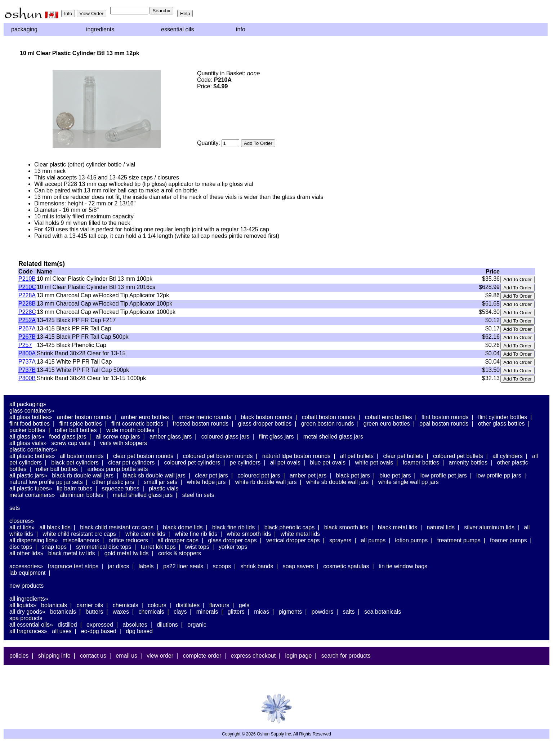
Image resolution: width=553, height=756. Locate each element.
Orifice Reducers (128, 540)
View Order (160, 656)
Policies (19, 656)
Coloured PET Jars (259, 475)
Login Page (299, 656)
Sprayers (340, 540)
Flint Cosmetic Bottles (137, 424)
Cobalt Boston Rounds (329, 417)
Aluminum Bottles (82, 495)
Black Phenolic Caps (290, 527)
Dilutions (167, 625)
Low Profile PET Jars (444, 475)
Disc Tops (21, 547)
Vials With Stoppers (123, 443)
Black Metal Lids (398, 527)
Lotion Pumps (412, 540)
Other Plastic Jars (113, 482)
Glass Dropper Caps (232, 540)
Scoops (222, 566)
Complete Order (202, 656)
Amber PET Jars (308, 475)
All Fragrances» (28, 631)
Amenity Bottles (468, 463)
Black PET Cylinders (75, 463)
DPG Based (139, 631)
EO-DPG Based (99, 631)
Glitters (236, 612)
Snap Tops (54, 547)
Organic (197, 625)
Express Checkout (253, 656)
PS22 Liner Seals (183, 566)
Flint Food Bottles (30, 424)
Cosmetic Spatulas (346, 566)
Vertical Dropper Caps (293, 540)
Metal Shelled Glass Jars (333, 437)
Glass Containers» (32, 411)
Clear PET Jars (211, 475)
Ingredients (100, 29)
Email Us (126, 656)
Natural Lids (441, 527)
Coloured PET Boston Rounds (218, 456)
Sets (15, 508)
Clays (180, 612)
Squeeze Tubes (121, 488)
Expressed (100, 625)
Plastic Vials (164, 488)
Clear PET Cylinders (131, 463)
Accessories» (26, 566)
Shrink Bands (257, 566)
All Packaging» (28, 404)
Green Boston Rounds (328, 424)
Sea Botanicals (383, 612)
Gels (244, 605)
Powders (322, 612)
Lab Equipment (28, 573)
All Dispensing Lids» (34, 540)
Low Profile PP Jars (499, 475)
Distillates (188, 605)
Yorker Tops (233, 547)
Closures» (22, 521)
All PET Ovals (285, 463)
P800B (27, 378)
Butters (94, 612)
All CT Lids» (22, 527)
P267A (27, 328)
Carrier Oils (90, 605)
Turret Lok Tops (158, 547)
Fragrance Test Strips (73, 566)
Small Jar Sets (160, 482)
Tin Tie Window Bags (403, 566)
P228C (27, 312)
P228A (27, 295)
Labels (146, 566)
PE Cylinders (245, 463)
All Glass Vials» (28, 443)
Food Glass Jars (68, 437)
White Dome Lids (145, 534)
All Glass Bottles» (31, 417)
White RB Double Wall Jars (266, 482)
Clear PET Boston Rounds (143, 456)
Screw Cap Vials (71, 443)
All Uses (62, 631)
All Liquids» (23, 605)
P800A (27, 353)
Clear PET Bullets (403, 456)
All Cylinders (508, 456)
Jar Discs (119, 566)
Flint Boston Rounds (445, 417)
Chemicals (126, 605)
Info (241, 29)
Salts (349, 612)
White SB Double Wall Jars (337, 482)
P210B (27, 279)
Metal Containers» (32, 495)
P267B (27, 337)
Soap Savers (298, 566)
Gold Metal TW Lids (127, 553)
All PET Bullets (357, 456)
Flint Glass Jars (276, 437)
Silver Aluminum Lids (489, 527)
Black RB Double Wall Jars (83, 475)
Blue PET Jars (395, 475)
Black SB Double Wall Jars (154, 475)
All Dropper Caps (178, 540)
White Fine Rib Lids (196, 534)
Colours (157, 605)
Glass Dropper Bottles (265, 424)
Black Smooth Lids (346, 527)
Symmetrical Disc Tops (104, 547)
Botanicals (54, 605)
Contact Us (93, 656)
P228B (27, 304)
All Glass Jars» (27, 437)
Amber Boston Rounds (84, 417)
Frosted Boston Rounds (201, 424)
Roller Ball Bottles (76, 430)
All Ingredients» (29, 599)
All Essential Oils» (31, 625)
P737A (27, 362)
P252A (27, 320)
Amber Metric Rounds (205, 417)
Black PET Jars (353, 475)
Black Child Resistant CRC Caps (117, 527)
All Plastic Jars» (28, 475)
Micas (262, 612)
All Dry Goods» (27, 612)
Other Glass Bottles (501, 424)
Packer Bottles (27, 430)
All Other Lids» (26, 553)
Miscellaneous (81, 540)
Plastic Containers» (33, 450)
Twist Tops (197, 547)
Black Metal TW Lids (72, 553)
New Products (26, 586)
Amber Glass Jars (171, 437)
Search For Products (346, 656)
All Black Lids (55, 527)
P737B (27, 370)
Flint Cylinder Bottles (503, 417)
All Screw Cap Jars (118, 437)
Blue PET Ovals (328, 463)
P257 (25, 345)
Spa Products (26, 618)
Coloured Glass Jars (225, 437)
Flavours (219, 605)
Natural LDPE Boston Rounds (296, 456)
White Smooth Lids (249, 534)
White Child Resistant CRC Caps (79, 534)
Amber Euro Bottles (145, 417)
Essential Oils (178, 29)
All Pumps (373, 540)
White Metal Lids (300, 534)
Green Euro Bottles (387, 424)
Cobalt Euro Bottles (389, 417)
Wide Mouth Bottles (130, 430)
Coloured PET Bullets (458, 456)
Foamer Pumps (508, 540)
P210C (27, 287)
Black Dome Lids (183, 527)
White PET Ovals (374, 463)
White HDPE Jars (206, 482)
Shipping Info (54, 656)
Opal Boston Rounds (444, 424)
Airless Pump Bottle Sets (117, 469)
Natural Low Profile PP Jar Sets (46, 482)
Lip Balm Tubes (75, 488)
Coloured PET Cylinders (192, 463)
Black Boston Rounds (266, 417)
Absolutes (135, 625)
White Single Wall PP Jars (409, 482)
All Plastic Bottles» (32, 456)
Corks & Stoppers (180, 553)
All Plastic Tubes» (31, 488)
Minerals (207, 612)
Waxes (121, 612)
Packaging (24, 29)
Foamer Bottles (421, 463)
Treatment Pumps (459, 540)
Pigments (290, 612)
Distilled (67, 625)
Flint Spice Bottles (80, 424)
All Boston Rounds (82, 456)
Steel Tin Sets (198, 495)
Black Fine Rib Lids (233, 527)
